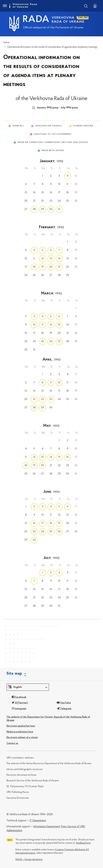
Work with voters (53, 151)
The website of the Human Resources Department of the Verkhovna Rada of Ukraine (49, 764)
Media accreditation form (20, 732)
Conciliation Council (48, 126)
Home (6, 43)
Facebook (19, 697)
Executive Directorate (18, 798)
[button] (28, 687)
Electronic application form (21, 726)
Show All (18, 126)
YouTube (64, 703)
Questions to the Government (53, 134)
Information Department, (47, 827)
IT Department (38, 821)
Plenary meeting (83, 126)
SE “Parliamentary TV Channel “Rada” (25, 787)
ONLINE (83, 18)
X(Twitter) (20, 703)
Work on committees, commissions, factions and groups (53, 142)
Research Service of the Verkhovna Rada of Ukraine (33, 781)
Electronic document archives (22, 775)
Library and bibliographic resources (25, 769)
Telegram (64, 709)
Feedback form (83, 843)
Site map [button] (14, 674)
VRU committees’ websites (20, 758)
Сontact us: (12, 743)
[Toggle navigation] (5, 6)
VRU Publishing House (18, 792)
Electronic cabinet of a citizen (22, 738)
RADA (36, 20)
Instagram (19, 709)
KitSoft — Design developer (29, 860)
